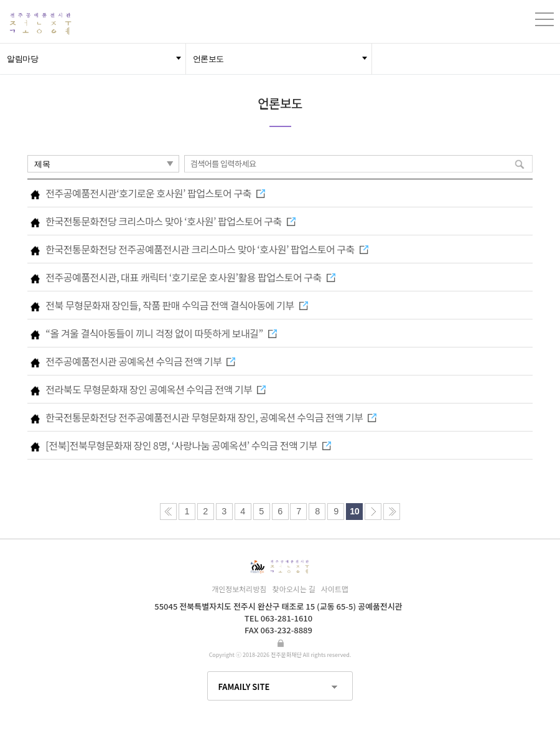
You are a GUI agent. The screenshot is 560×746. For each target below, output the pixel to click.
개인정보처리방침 (239, 589)
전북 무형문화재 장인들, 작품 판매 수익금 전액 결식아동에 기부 (176, 305)
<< (168, 512)
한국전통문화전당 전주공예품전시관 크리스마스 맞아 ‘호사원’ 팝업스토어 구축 (207, 249)
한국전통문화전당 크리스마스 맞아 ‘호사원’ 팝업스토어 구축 (170, 221)
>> (392, 512)
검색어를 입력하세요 (223, 163)
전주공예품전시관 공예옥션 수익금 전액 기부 (140, 361)
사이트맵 (335, 589)
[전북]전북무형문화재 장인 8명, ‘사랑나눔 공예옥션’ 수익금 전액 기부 (188, 445)
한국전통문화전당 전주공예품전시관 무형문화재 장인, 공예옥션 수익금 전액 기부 (211, 417)
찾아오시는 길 (294, 589)
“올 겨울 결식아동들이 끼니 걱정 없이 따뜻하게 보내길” (161, 333)
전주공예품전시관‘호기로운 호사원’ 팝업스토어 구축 (155, 193)
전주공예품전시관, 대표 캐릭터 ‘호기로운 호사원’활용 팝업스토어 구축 (190, 277)
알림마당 (22, 59)
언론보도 (208, 59)
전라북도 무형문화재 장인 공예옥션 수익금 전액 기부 (156, 389)
